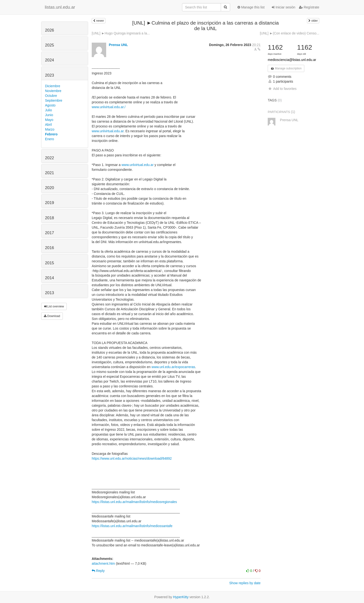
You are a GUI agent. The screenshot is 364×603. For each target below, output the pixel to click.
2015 (49, 263)
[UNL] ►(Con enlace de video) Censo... (289, 33)
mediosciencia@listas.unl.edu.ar (292, 60)
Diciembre (53, 86)
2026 (49, 30)
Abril (48, 125)
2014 (49, 278)
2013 (49, 293)
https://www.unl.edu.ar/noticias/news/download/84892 (132, 458)
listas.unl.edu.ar (60, 7)
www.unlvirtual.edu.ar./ (109, 107)
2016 (49, 248)
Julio (49, 110)
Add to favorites (282, 89)
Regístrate (309, 7)
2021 (49, 173)
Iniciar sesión (284, 7)
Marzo (50, 129)
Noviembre (53, 91)
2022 (49, 158)
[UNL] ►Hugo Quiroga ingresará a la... (121, 33)
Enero (49, 139)
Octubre (51, 96)
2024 (49, 60)
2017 (49, 233)
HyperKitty (181, 597)
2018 (49, 218)
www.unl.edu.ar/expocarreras (173, 367)
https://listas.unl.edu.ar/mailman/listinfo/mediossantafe (132, 526)
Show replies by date (245, 583)
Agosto (50, 105)
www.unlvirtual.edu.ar (108, 131)
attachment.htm (103, 563)
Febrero (51, 134)
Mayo (49, 120)
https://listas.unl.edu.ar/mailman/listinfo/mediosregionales (134, 502)
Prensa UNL (118, 45)
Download (52, 316)
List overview (54, 306)
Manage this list (251, 7)
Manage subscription (286, 68)
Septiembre (54, 100)
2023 (49, 75)
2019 (49, 203)
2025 (49, 45)
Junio (49, 115)
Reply (98, 571)
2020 (49, 188)
